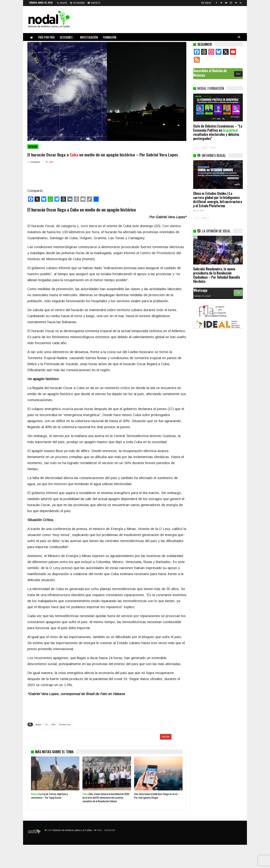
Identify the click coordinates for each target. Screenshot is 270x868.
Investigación (89, 37)
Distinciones (77, 3)
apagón (38, 724)
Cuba (53, 724)
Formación (110, 37)
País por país (46, 37)
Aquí (238, 74)
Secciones (66, 37)
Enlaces (62, 3)
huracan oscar (65, 724)
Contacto (94, 3)
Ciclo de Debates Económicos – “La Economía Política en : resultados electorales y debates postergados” (218, 132)
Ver (238, 293)
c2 (46, 724)
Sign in (206, 3)
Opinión (33, 147)
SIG (205, 148)
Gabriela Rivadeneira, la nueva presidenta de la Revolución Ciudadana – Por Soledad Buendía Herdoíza (217, 275)
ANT (197, 148)
